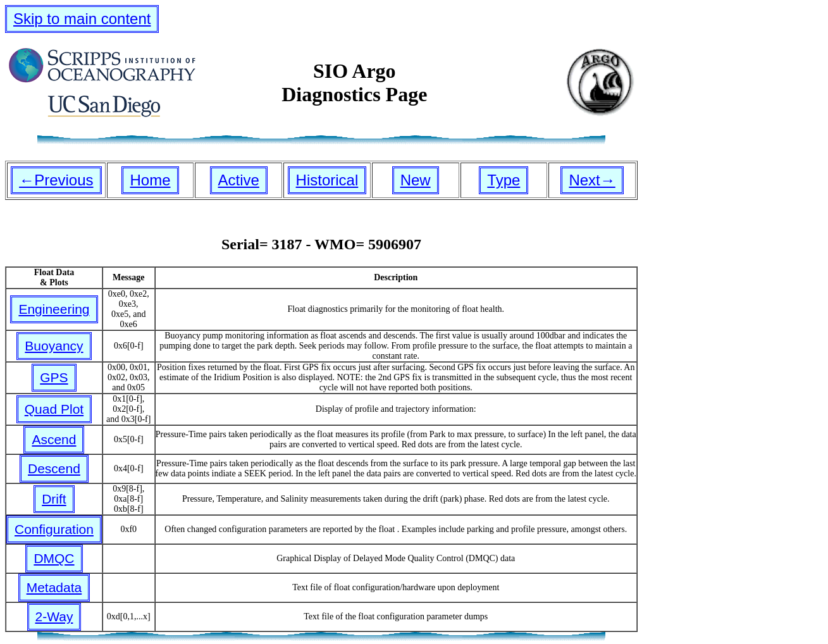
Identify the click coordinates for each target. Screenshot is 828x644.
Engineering (54, 309)
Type (504, 180)
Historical (327, 180)
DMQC (54, 558)
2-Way (54, 616)
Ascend (54, 439)
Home (150, 180)
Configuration (54, 529)
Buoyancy (54, 346)
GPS (54, 377)
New (416, 180)
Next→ (592, 180)
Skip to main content (82, 19)
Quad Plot (54, 409)
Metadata (54, 587)
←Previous (56, 180)
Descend (54, 468)
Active (239, 180)
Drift (54, 499)
